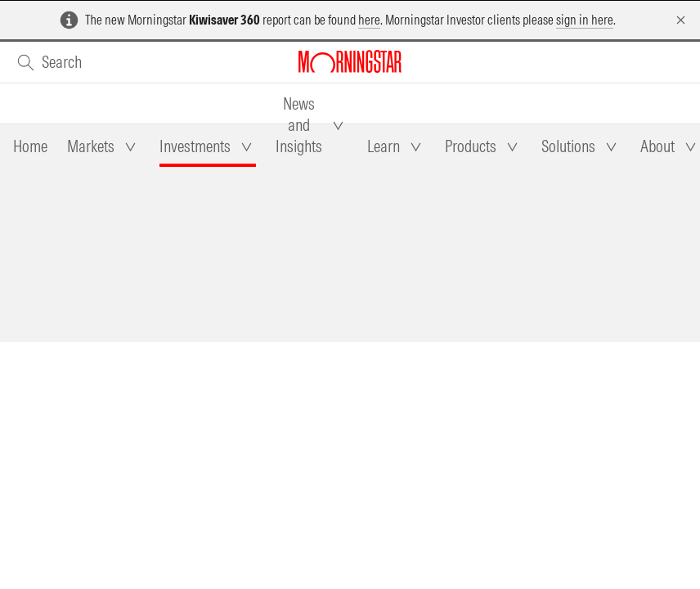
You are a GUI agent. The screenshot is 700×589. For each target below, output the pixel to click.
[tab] (30, 146)
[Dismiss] (681, 20)
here (369, 20)
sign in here (585, 20)
